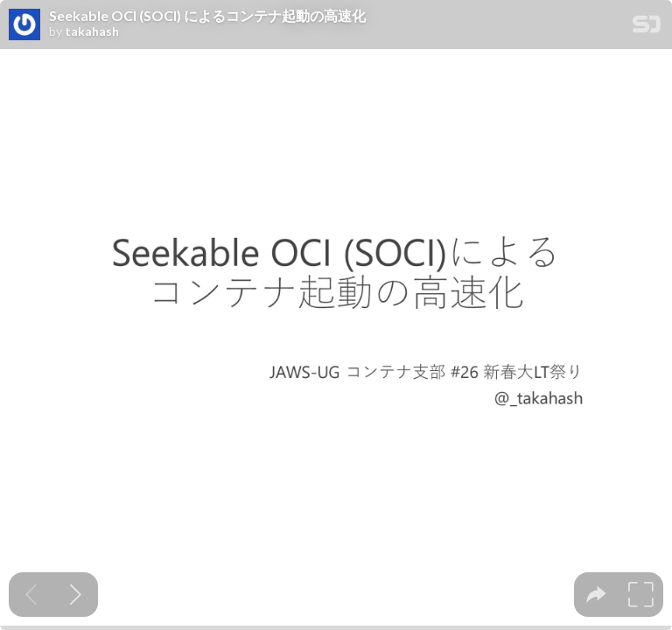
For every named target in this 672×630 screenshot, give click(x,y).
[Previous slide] (31, 595)
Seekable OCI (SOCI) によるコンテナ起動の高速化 (207, 16)
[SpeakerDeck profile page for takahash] (24, 25)
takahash (92, 31)
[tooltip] (596, 595)
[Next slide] (76, 595)
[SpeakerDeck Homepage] (647, 28)
